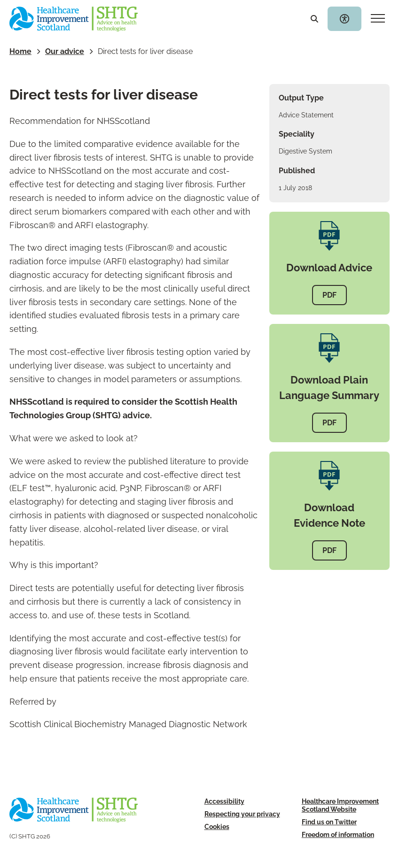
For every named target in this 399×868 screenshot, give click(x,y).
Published (297, 171)
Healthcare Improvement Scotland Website (340, 805)
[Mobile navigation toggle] (378, 19)
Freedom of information (338, 834)
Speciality (297, 134)
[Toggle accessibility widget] (344, 19)
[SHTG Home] (74, 19)
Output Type (301, 98)
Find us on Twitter (329, 822)
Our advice (65, 51)
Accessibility (224, 801)
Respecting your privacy (242, 814)
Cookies (217, 826)
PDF (329, 295)
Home (20, 51)
